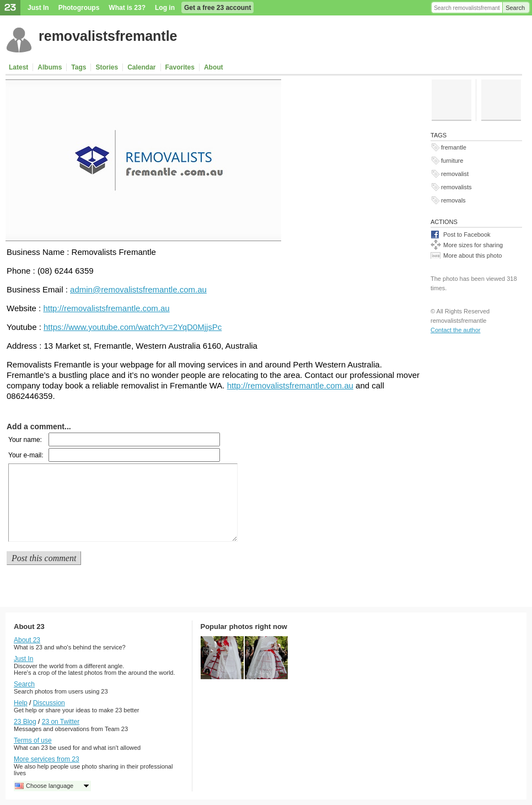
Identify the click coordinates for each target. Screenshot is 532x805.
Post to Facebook (467, 234)
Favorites (180, 67)
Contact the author (456, 330)
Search (515, 8)
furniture (452, 161)
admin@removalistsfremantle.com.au (138, 289)
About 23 (27, 640)
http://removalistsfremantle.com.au (106, 308)
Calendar (141, 67)
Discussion (49, 703)
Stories (107, 67)
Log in (165, 8)
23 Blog (25, 722)
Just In (38, 8)
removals (453, 200)
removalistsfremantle (108, 36)
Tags (79, 67)
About (214, 67)
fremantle (454, 147)
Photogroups (79, 8)
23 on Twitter (61, 722)
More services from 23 (47, 759)
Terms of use (33, 740)
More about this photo (472, 255)
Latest (18, 67)
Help (21, 703)
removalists (456, 187)
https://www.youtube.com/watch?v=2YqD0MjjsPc (133, 327)
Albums (50, 67)
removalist (455, 174)
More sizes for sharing (473, 245)
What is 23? (127, 8)
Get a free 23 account (217, 8)
